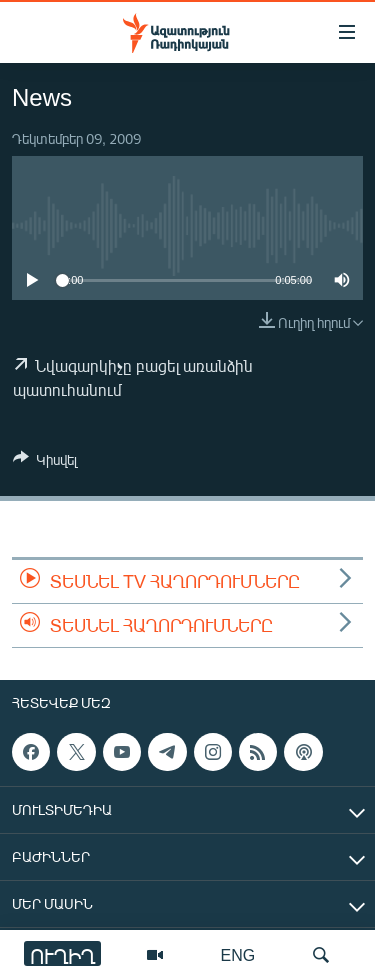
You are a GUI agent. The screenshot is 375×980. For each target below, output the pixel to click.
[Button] (45, 463)
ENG (238, 954)
